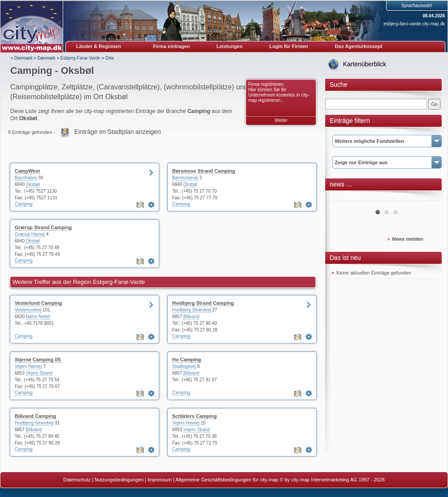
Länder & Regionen (99, 46)
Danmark (46, 58)
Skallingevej (184, 366)
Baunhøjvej (26, 178)
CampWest (27, 171)
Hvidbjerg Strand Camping (203, 303)
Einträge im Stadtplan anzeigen (118, 132)
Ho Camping (187, 360)
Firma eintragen (172, 46)
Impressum (160, 480)
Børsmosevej (185, 178)
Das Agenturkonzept (359, 46)
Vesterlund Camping (38, 303)
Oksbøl (33, 184)
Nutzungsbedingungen (119, 480)
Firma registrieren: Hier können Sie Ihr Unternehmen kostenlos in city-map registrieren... (279, 92)
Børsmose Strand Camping (204, 171)
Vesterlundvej (28, 310)
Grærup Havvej (30, 234)
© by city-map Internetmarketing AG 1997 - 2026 (332, 480)
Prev (343, 198)
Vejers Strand (39, 373)
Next (429, 198)
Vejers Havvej (28, 366)
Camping (24, 204)
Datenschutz (77, 480)
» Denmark (22, 58)
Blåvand (191, 317)
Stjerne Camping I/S (38, 360)
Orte (110, 58)
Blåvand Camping (35, 416)
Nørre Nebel (38, 317)
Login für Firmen (289, 46)
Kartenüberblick (365, 64)
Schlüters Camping (194, 416)
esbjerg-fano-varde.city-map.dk (414, 24)
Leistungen (230, 46)
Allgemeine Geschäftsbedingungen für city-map (227, 480)
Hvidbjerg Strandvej (192, 310)
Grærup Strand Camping (43, 227)
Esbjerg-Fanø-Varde (81, 58)
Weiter (281, 120)
